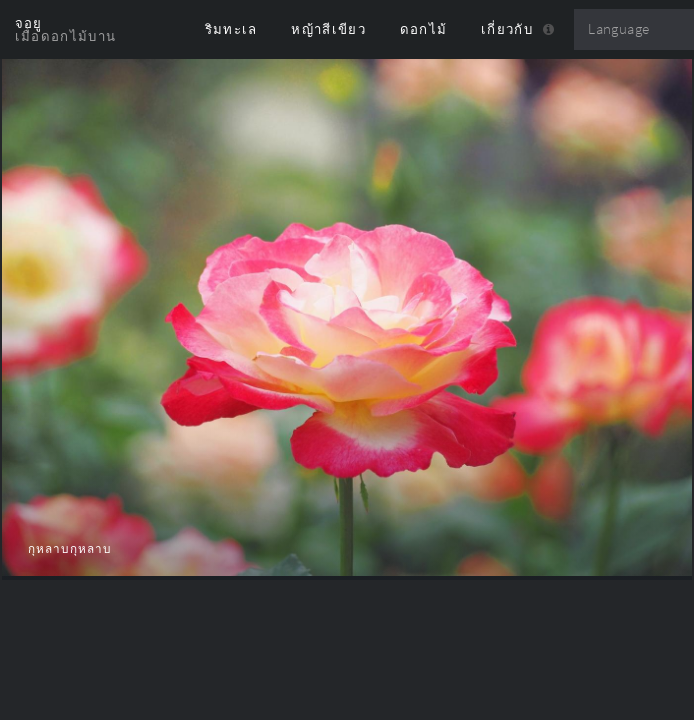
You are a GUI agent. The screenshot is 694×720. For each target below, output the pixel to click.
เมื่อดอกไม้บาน (66, 35)
